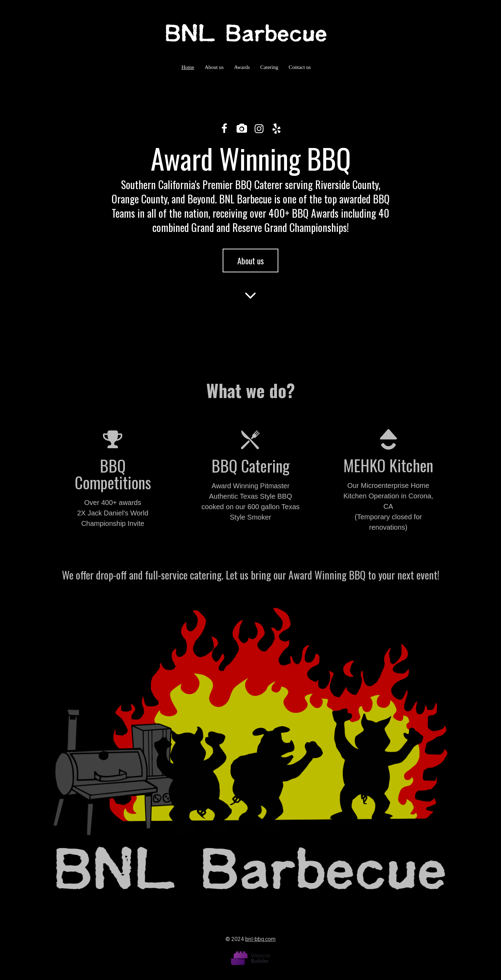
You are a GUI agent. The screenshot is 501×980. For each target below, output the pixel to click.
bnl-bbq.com (260, 939)
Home (188, 67)
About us (214, 67)
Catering (269, 67)
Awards (242, 67)
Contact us (300, 67)
